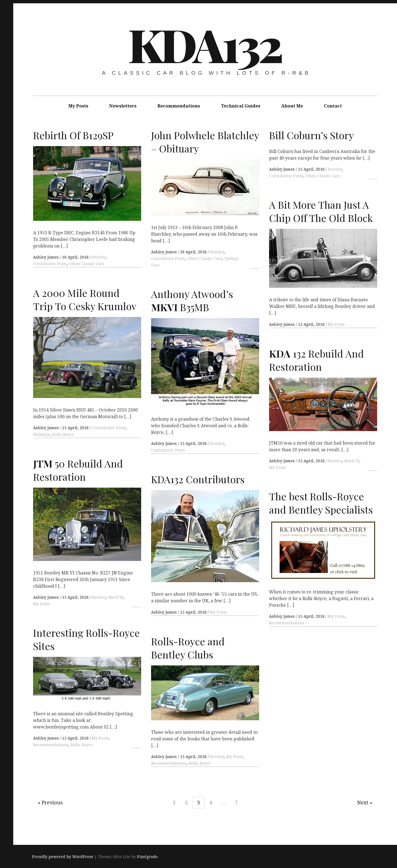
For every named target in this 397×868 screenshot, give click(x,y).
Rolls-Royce (63, 434)
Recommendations (179, 106)
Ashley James (46, 257)
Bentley (99, 257)
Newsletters (123, 106)
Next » (365, 802)
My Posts (78, 106)
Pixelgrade (147, 857)
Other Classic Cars (87, 264)
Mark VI (352, 461)
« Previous (50, 802)
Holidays (41, 434)
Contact (333, 106)
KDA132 (205, 44)
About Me (292, 106)
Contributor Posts (50, 264)
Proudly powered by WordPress (63, 857)
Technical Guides (241, 106)
